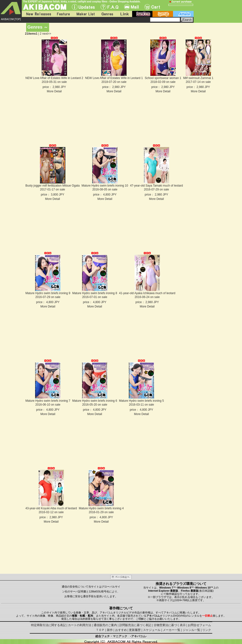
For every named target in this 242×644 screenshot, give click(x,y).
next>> (47, 34)
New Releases (38, 14)
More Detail (54, 91)
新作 (110, 630)
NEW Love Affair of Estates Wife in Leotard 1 (114, 78)
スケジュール (152, 630)
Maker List (85, 14)
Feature (63, 14)
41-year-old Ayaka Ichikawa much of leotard (147, 293)
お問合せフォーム (199, 625)
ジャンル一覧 (191, 630)
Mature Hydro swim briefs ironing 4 (101, 508)
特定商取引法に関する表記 (48, 625)
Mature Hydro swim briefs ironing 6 (95, 401)
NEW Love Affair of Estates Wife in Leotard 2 (54, 78)
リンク (207, 630)
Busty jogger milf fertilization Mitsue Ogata (53, 186)
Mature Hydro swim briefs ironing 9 (48, 293)
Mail (131, 7)
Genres (107, 14)
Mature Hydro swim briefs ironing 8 (95, 293)
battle (163, 14)
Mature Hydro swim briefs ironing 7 (48, 401)
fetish (142, 14)
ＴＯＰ (100, 630)
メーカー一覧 (172, 630)
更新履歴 (135, 630)
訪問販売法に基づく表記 (135, 625)
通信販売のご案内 (105, 625)
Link (124, 14)
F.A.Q (110, 7)
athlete (183, 14)
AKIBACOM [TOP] (11, 19)
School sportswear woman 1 (163, 78)
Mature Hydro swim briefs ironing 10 (105, 186)
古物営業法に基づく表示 (170, 625)
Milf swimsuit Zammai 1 (198, 78)
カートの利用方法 (80, 625)
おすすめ (121, 630)
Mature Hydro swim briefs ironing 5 (141, 401)
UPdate (83, 7)
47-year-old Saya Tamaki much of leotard (156, 186)
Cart (152, 7)
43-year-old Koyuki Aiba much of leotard (51, 508)
